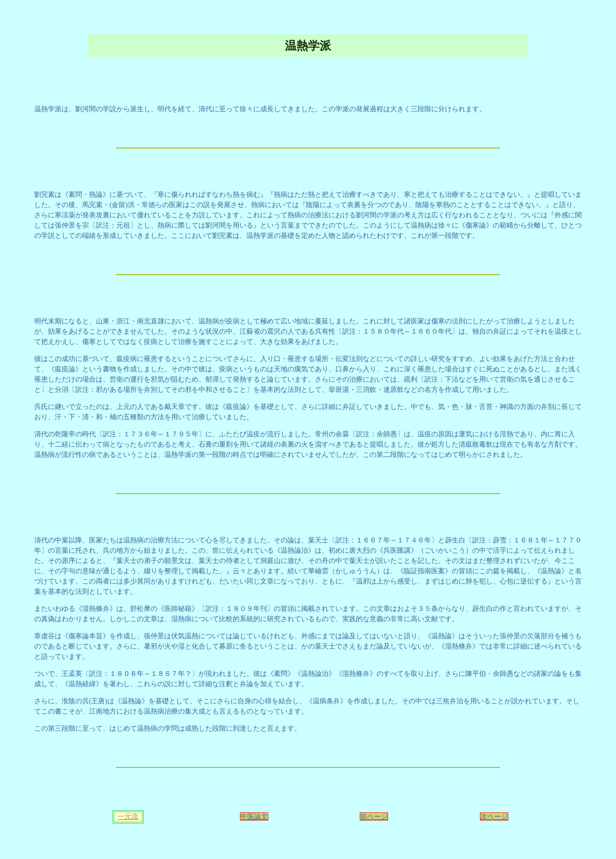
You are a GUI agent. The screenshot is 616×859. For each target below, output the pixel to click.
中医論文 (254, 816)
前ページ (374, 816)
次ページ (494, 816)
